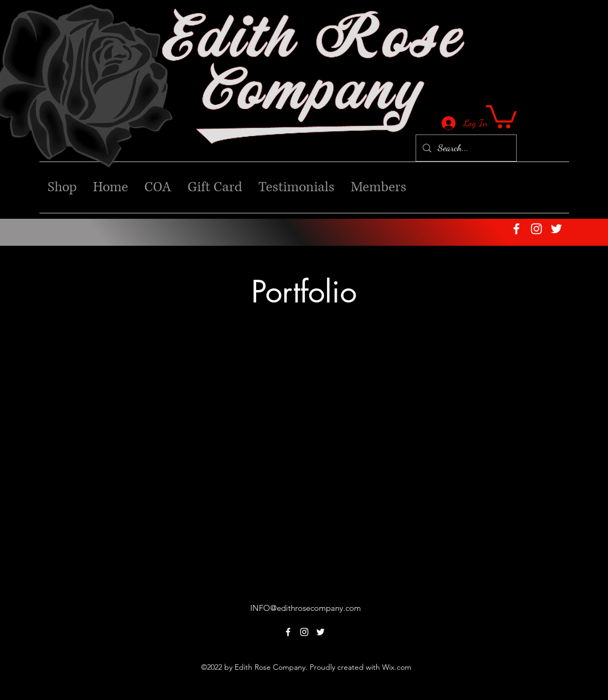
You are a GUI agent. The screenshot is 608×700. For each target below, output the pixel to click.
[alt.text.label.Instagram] (536, 229)
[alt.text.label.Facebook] (516, 229)
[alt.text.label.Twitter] (556, 229)
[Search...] (466, 148)
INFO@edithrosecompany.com (306, 608)
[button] (501, 116)
